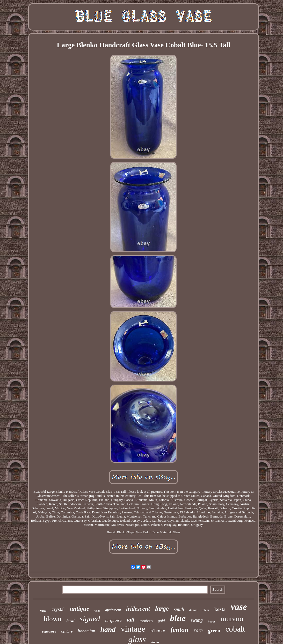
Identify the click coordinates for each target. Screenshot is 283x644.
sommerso (49, 631)
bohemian (86, 631)
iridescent (138, 609)
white (97, 611)
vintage (133, 629)
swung (197, 620)
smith (179, 609)
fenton (179, 630)
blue (178, 618)
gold (161, 621)
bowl (71, 621)
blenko (158, 631)
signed (90, 619)
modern (146, 621)
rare (198, 630)
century (67, 631)
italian (193, 610)
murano (232, 619)
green (214, 631)
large (162, 608)
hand (108, 629)
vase (239, 607)
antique (80, 609)
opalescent (113, 610)
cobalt (235, 629)
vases (43, 611)
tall (131, 620)
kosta (220, 609)
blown (53, 619)
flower (212, 621)
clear (206, 610)
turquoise (113, 620)
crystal (58, 609)
